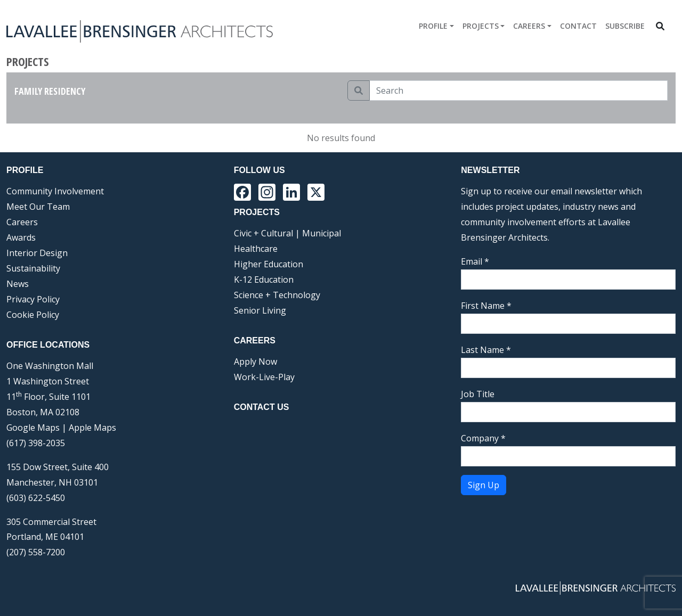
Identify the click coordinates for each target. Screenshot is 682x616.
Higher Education (269, 264)
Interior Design (37, 253)
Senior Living (260, 310)
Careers (529, 26)
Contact (578, 26)
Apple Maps (92, 428)
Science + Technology (277, 295)
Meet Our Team (38, 207)
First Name (486, 306)
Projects (481, 26)
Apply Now (255, 362)
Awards (21, 237)
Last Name (486, 350)
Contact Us (262, 407)
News (18, 284)
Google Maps (33, 428)
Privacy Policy (33, 299)
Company (483, 438)
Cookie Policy (33, 315)
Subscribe (625, 26)
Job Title (478, 394)
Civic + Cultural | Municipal (287, 233)
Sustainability (33, 268)
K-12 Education (264, 280)
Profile (433, 26)
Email (475, 261)
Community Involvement (55, 191)
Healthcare (256, 249)
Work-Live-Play (264, 377)
